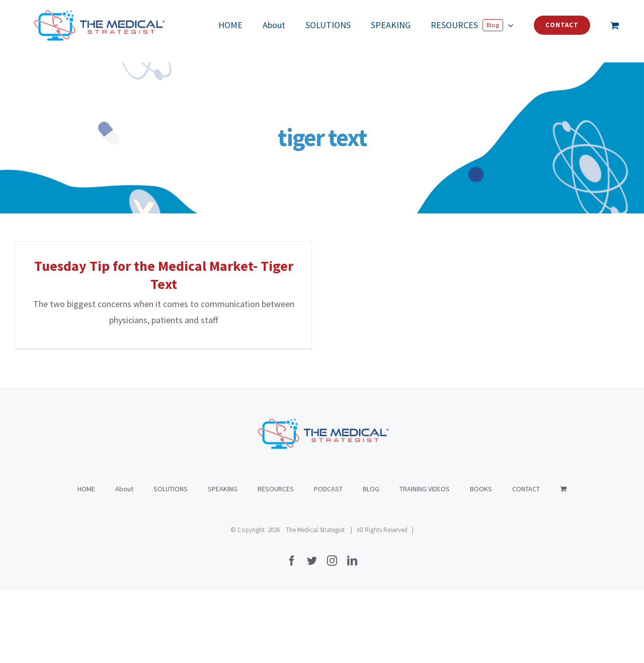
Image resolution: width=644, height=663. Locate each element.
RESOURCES (276, 561)
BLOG (371, 561)
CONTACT (526, 561)
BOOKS (481, 561)
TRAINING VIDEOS (425, 561)
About (124, 561)
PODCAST (328, 561)
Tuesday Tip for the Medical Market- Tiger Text (164, 275)
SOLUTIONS (171, 561)
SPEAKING (223, 561)
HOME (86, 561)
